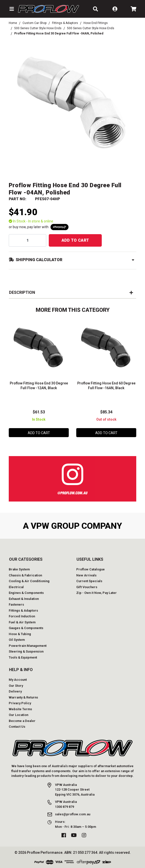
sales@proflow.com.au (73, 814)
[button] (11, 9)
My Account (18, 680)
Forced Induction (22, 616)
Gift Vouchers (87, 587)
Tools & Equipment (23, 657)
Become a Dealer (22, 721)
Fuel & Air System (22, 622)
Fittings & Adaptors (23, 610)
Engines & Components (26, 593)
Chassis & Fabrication (25, 575)
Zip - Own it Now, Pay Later (96, 593)
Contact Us (17, 727)
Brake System (19, 569)
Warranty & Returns (23, 697)
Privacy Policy (20, 703)
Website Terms (20, 709)
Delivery (15, 691)
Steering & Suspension (26, 651)
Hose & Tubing (20, 634)
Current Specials (89, 581)
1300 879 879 (64, 807)
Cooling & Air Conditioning (29, 581)
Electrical (16, 587)
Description (22, 292)
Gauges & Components (26, 628)
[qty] (27, 240)
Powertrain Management (28, 646)
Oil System (17, 640)
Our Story (16, 686)
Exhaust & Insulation (24, 599)
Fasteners (16, 605)
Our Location (18, 715)
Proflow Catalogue (90, 569)
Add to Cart (75, 240)
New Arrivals (86, 575)
